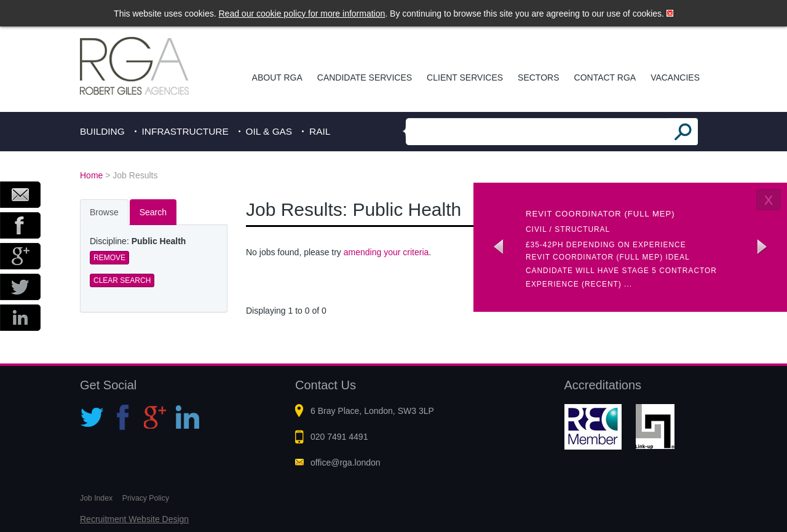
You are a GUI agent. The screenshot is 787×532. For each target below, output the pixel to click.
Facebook (20, 225)
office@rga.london (346, 463)
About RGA (277, 77)
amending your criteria (386, 252)
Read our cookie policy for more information (302, 14)
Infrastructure (185, 131)
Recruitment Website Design (134, 519)
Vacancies (675, 77)
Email (20, 195)
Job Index (96, 498)
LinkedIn (20, 318)
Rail (320, 131)
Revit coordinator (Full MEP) (600, 214)
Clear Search (122, 280)
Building (102, 131)
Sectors (538, 77)
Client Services (465, 77)
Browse (104, 212)
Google (20, 256)
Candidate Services (365, 77)
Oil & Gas (269, 131)
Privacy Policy (146, 498)
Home (91, 175)
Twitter (20, 287)
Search (153, 212)
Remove (109, 258)
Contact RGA (605, 77)
